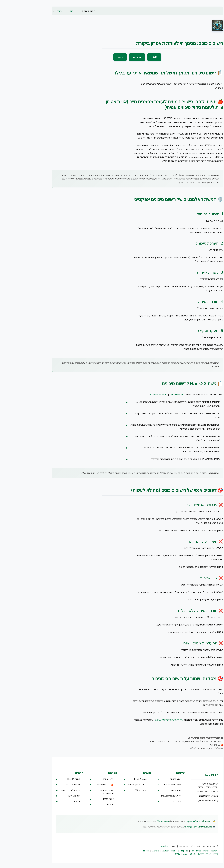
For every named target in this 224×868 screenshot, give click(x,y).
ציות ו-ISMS (151, 801)
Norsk (189, 851)
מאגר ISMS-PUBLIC (132, 394)
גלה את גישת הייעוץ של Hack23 (143, 720)
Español (159, 851)
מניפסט (112, 57)
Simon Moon (137, 821)
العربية (160, 854)
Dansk (181, 851)
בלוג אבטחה (83, 779)
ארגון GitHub (49, 796)
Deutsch (140, 851)
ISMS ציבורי (83, 799)
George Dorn (166, 827)
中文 (191, 854)
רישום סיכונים (151, 394)
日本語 (176, 854)
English (121, 851)
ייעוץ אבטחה (150, 779)
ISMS (129, 57)
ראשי (34, 11)
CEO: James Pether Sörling (181, 800)
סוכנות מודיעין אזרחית (112, 785)
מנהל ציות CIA (116, 790)
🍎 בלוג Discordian (79, 785)
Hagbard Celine (168, 821)
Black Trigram (115, 779)
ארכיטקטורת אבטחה (147, 785)
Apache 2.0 (141, 846)
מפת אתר (84, 805)
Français (150, 851)
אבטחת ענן (151, 790)
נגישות (52, 801)
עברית (152, 854)
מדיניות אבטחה (48, 785)
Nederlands (171, 851)
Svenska (130, 851)
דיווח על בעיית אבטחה (44, 790)
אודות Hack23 (48, 779)
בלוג (46, 11)
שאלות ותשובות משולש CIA (81, 792)
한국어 (184, 854)
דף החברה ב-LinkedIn (183, 796)
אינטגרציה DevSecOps (146, 796)
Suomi (168, 854)
